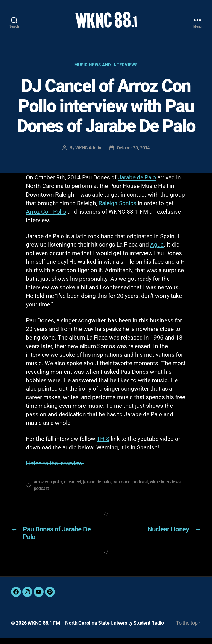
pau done (122, 487)
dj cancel (73, 487)
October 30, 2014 (133, 153)
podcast (140, 487)
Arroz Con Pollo (46, 217)
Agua (157, 250)
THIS (103, 444)
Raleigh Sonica (118, 209)
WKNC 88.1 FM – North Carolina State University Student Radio (96, 628)
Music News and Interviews (106, 70)
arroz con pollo (48, 487)
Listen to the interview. (55, 469)
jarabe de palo (97, 487)
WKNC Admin (88, 153)
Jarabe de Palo (137, 183)
